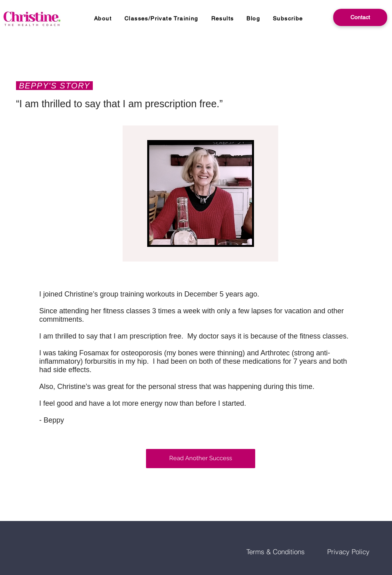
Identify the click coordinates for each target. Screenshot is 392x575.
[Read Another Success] (201, 459)
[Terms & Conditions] (275, 551)
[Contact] (360, 17)
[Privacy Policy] (348, 551)
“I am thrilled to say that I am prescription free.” (119, 104)
